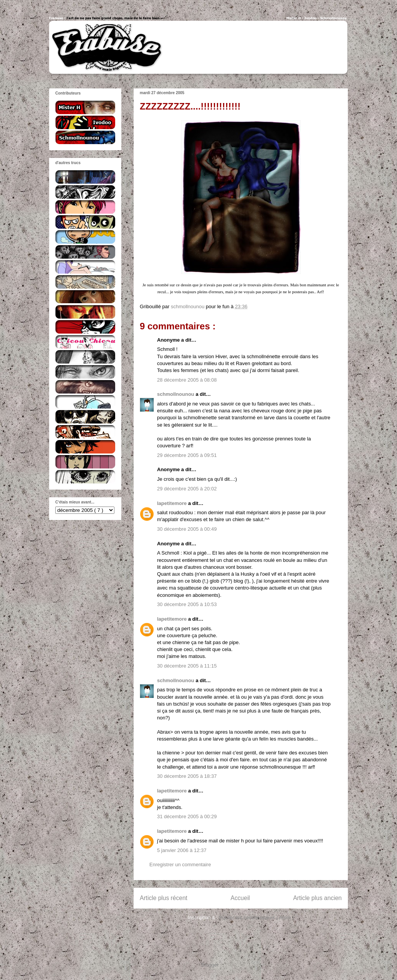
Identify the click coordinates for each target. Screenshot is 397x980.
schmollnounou (176, 394)
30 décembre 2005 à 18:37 (187, 776)
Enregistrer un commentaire (180, 865)
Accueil (240, 898)
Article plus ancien (317, 898)
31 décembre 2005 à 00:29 (187, 816)
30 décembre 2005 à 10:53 (187, 604)
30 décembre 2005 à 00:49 (187, 529)
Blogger (210, 965)
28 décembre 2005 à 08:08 (187, 380)
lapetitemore (173, 503)
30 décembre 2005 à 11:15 (187, 666)
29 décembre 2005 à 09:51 (187, 455)
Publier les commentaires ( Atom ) (256, 918)
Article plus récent (164, 898)
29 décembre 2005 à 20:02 (187, 489)
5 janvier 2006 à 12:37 (182, 850)
